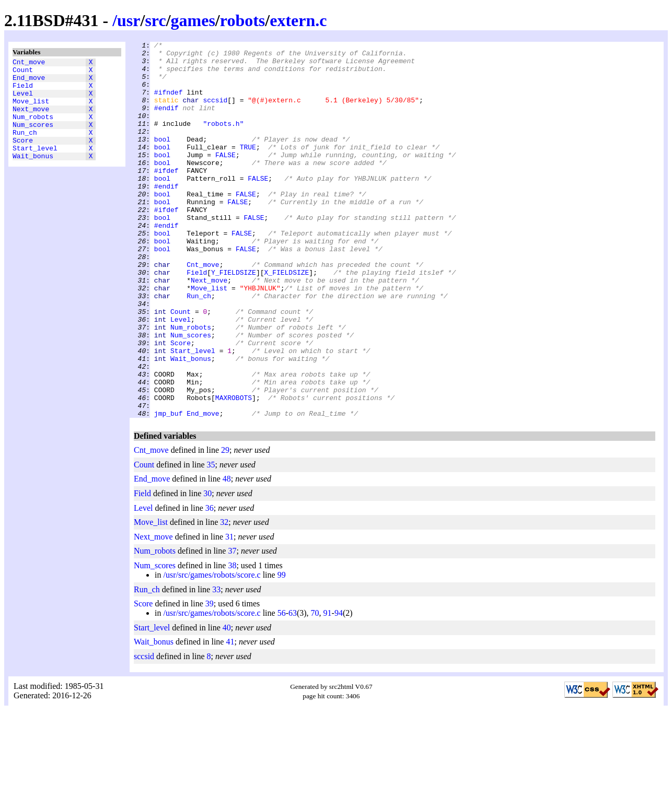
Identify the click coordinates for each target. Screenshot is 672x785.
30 (207, 569)
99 (282, 650)
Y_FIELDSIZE (234, 319)
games (193, 20)
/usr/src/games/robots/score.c (212, 650)
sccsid (215, 112)
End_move (29, 82)
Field (23, 91)
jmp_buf (169, 488)
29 (225, 525)
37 (232, 626)
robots (243, 20)
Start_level (35, 167)
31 (229, 612)
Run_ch (25, 148)
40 (227, 703)
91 (328, 688)
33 (216, 665)
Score (23, 157)
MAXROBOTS (234, 470)
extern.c (298, 20)
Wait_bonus (33, 176)
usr (129, 20)
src (155, 20)
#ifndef (169, 103)
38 (232, 641)
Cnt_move (29, 63)
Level (23, 101)
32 (224, 597)
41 (230, 717)
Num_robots (33, 129)
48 (227, 554)
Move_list (31, 110)
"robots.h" (223, 140)
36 (210, 583)
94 (339, 688)
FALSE (225, 178)
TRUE (248, 169)
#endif (166, 122)
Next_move (31, 120)
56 (282, 688)
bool (162, 159)
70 (315, 688)
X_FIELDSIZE (286, 319)
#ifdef (166, 197)
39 (210, 679)
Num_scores (33, 138)
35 (211, 540)
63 (293, 688)
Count (23, 73)
